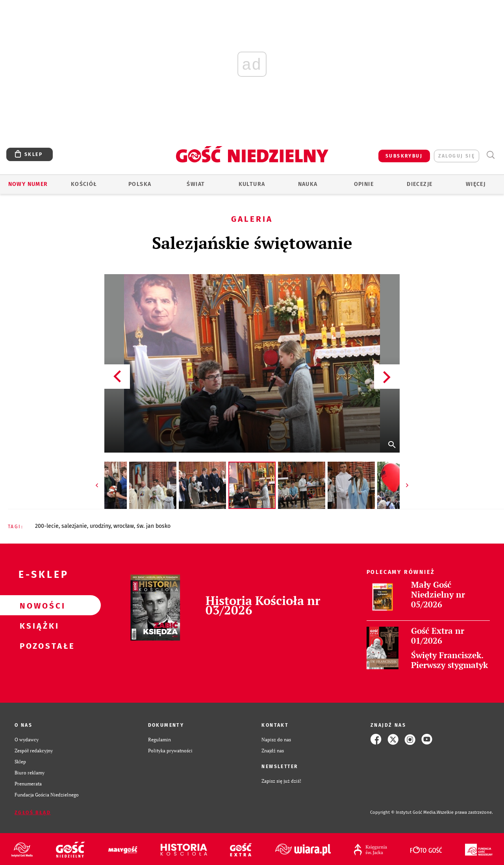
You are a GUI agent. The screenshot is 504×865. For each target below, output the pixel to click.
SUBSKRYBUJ (404, 156)
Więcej (476, 184)
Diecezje (420, 184)
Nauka (308, 184)
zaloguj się (457, 156)
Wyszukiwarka (490, 155)
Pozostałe (38, 646)
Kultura (252, 184)
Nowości (38, 605)
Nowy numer (28, 184)
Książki (38, 626)
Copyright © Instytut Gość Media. (403, 812)
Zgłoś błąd (33, 813)
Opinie (364, 184)
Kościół (84, 184)
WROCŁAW (124, 526)
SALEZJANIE (74, 526)
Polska (140, 184)
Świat (196, 184)
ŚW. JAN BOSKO (154, 526)
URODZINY (100, 526)
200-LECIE (47, 526)
